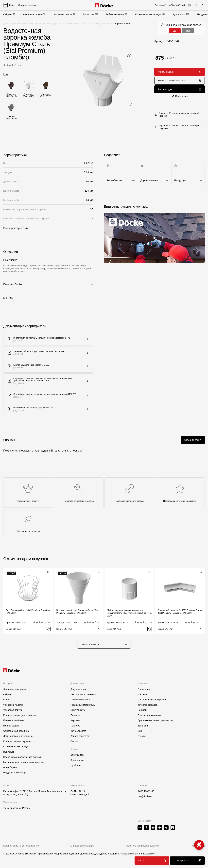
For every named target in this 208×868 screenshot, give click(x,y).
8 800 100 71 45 (146, 791)
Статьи (74, 741)
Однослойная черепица (16, 731)
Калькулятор (77, 760)
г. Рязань (25, 808)
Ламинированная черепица (18, 736)
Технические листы (81, 700)
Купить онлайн (180, 72)
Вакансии (143, 726)
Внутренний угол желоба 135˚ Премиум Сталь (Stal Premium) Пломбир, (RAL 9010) (180, 612)
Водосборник (10, 767)
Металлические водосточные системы (24, 762)
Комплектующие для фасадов (19, 715)
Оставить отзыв (193, 440)
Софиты (8, 700)
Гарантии (75, 715)
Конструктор (77, 755)
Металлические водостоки (48, 24)
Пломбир (108, 24)
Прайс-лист (77, 765)
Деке (6, 24)
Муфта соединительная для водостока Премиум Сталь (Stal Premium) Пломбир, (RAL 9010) (129, 613)
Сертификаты (78, 710)
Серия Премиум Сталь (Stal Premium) (82, 24)
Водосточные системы (22, 24)
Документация (78, 689)
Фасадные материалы (15, 689)
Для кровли (179, 14)
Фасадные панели (33, 14)
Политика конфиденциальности (143, 846)
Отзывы (142, 736)
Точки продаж (180, 89)
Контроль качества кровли (152, 700)
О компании (144, 689)
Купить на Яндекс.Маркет (180, 81)
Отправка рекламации (149, 715)
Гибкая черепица (115, 14)
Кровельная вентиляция (148, 14)
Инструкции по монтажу (83, 694)
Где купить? (161, 5)
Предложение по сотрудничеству (21, 846)
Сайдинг (8, 14)
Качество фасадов (147, 705)
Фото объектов (78, 731)
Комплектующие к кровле (17, 741)
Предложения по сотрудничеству (155, 720)
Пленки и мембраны (14, 720)
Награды (142, 710)
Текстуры (75, 726)
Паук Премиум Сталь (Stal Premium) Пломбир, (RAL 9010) (28, 612)
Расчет (152, 861)
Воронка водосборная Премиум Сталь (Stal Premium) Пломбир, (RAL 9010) (77, 612)
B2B (140, 731)
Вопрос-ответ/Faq (80, 736)
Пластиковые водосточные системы (23, 757)
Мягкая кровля (11, 726)
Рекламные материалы (83, 705)
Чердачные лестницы (15, 773)
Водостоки (89, 14)
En (203, 5)
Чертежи (75, 720)
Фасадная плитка (63, 14)
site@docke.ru (145, 796)
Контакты (142, 694)
